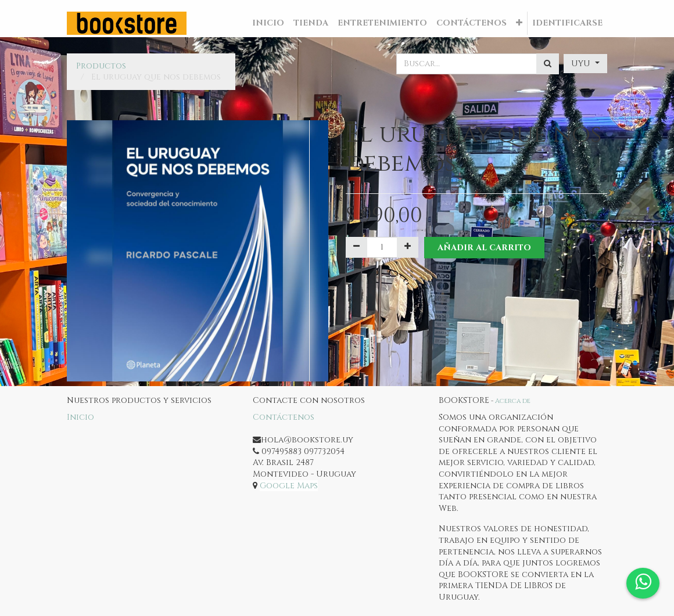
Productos (101, 66)
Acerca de (513, 401)
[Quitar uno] (356, 247)
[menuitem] (268, 23)
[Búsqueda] (548, 64)
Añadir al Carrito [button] (484, 248)
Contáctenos (284, 417)
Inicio (80, 417)
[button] (519, 23)
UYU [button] (582, 64)
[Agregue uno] (408, 247)
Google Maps (289, 486)
